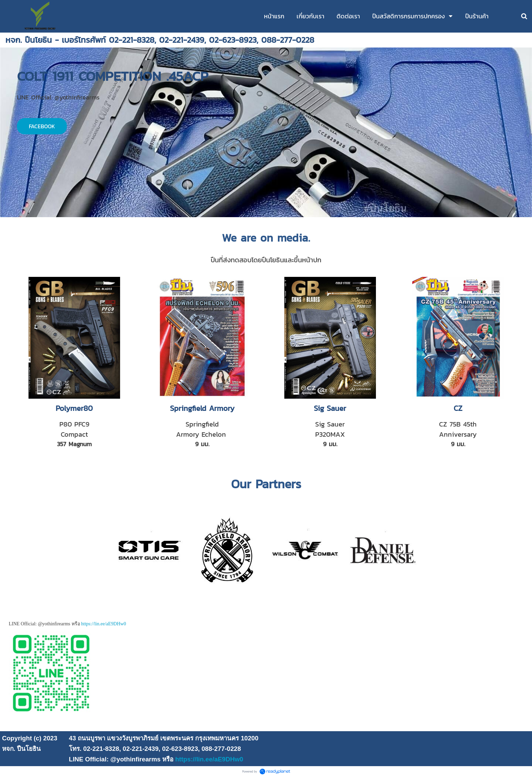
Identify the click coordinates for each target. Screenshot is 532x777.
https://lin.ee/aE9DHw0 (104, 624)
